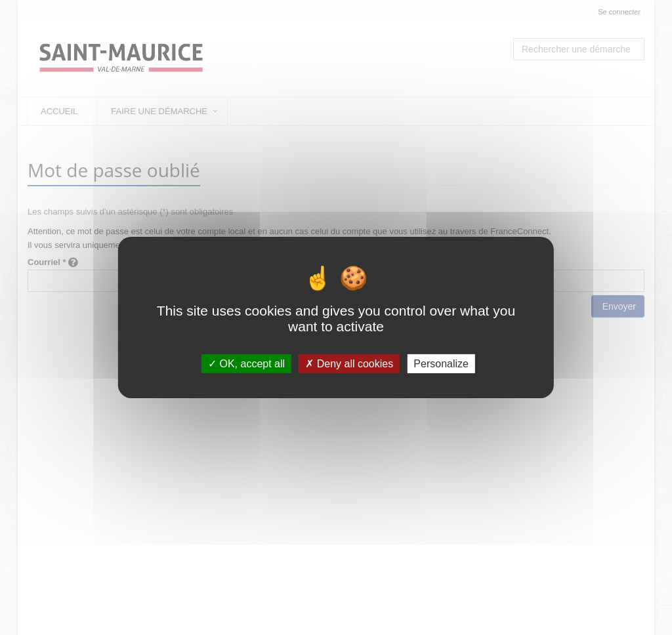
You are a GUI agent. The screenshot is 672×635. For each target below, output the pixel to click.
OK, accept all (246, 364)
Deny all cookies (349, 364)
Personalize (441, 364)
